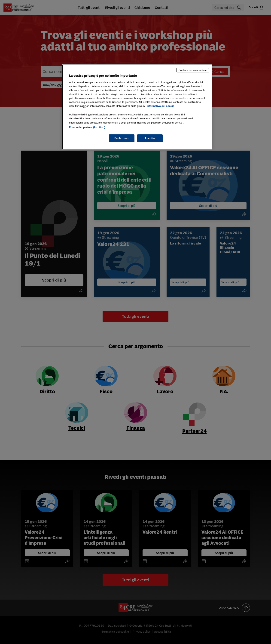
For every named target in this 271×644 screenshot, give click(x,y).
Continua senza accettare (193, 70)
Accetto (150, 138)
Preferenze (122, 138)
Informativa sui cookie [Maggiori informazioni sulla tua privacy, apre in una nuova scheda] (161, 106)
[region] (137, 107)
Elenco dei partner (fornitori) (87, 127)
